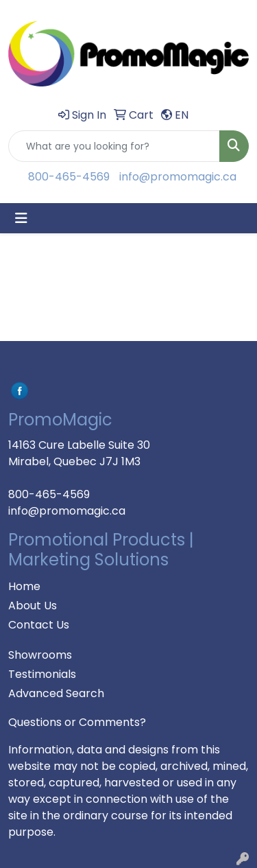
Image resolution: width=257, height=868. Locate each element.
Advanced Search (56, 693)
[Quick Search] (114, 146)
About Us (33, 606)
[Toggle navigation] (21, 218)
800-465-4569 (69, 177)
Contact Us (39, 625)
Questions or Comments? (77, 722)
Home (24, 586)
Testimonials (42, 674)
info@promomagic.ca (178, 177)
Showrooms (40, 655)
